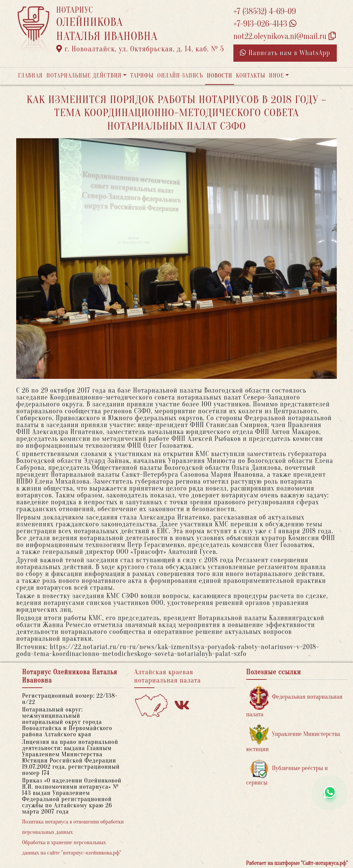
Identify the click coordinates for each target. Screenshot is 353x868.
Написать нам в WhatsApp (285, 53)
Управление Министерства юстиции (293, 739)
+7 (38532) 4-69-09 (265, 12)
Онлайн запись (180, 76)
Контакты (250, 76)
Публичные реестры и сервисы (287, 773)
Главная (30, 76)
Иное (276, 76)
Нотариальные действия (84, 76)
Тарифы (142, 76)
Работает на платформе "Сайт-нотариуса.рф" (297, 863)
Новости (220, 76)
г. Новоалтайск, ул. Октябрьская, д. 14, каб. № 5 (140, 49)
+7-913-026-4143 (265, 24)
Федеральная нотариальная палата (294, 701)
